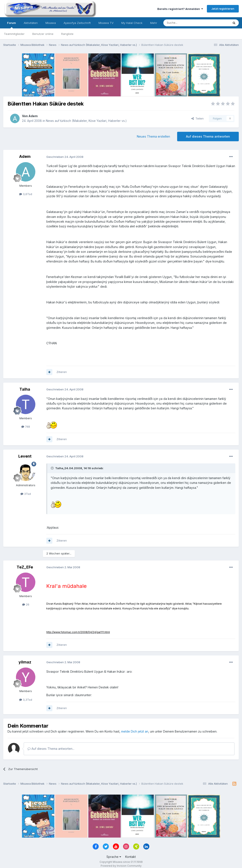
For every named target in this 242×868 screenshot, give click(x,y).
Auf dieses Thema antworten (208, 136)
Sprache (114, 857)
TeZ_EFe (25, 567)
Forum (12, 25)
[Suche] (183, 23)
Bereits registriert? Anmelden (180, 9)
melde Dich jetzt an (135, 731)
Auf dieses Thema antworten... (51, 749)
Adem (33, 116)
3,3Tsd (26, 700)
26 (26, 604)
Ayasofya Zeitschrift (77, 23)
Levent (25, 456)
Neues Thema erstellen (153, 136)
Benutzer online (43, 34)
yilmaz (25, 662)
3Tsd (26, 494)
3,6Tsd (26, 194)
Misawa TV (106, 23)
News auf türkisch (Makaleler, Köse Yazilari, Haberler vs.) (86, 121)
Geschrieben (65, 157)
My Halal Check (132, 23)
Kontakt (130, 857)
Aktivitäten (31, 23)
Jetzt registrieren (223, 9)
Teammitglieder (14, 34)
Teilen (198, 118)
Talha (25, 389)
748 (26, 427)
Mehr (154, 23)
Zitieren (62, 372)
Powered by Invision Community (121, 866)
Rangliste (67, 34)
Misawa (51, 23)
